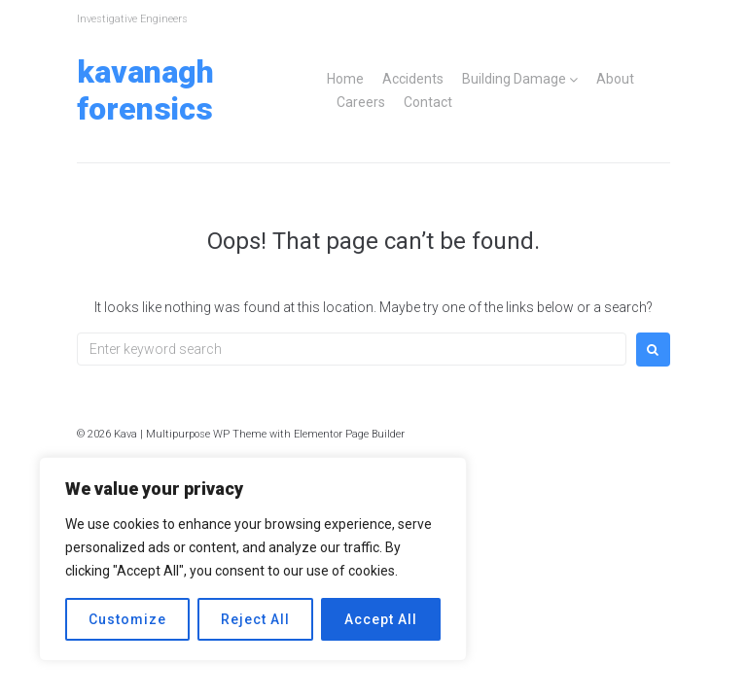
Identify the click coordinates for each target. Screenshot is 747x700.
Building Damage (514, 79)
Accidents (413, 79)
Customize (127, 619)
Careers (361, 102)
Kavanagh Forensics (145, 90)
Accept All (381, 619)
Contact (428, 102)
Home (345, 79)
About (615, 79)
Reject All (255, 619)
